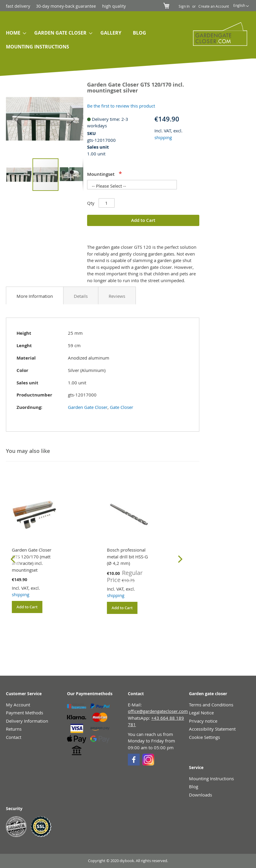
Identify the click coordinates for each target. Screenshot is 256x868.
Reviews (117, 296)
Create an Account (214, 6)
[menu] (90, 40)
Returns (14, 729)
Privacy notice (203, 721)
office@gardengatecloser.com (158, 711)
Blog (194, 786)
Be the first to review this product (121, 106)
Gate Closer (122, 407)
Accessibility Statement (212, 729)
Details (81, 296)
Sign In (184, 6)
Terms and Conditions (211, 705)
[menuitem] (14, 33)
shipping (163, 137)
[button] (241, 6)
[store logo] (218, 34)
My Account (18, 705)
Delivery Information (27, 721)
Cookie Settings (204, 737)
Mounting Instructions (211, 778)
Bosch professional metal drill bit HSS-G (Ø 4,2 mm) (127, 556)
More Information (35, 296)
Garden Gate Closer (88, 407)
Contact (14, 737)
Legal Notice (201, 713)
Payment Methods (25, 713)
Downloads (200, 795)
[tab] (35, 295)
